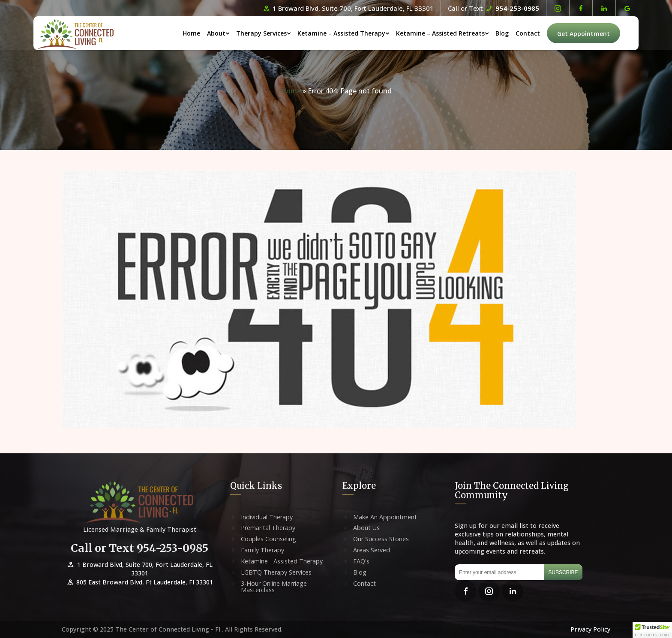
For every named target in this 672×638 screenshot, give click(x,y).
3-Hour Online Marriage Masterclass (274, 587)
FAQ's (361, 561)
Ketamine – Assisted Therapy (355, 33)
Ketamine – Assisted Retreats (454, 33)
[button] (652, 630)
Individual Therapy (267, 517)
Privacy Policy (590, 629)
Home (205, 33)
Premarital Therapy (268, 528)
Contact (542, 33)
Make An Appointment (385, 517)
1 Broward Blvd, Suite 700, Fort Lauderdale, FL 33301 (348, 8)
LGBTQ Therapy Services (276, 572)
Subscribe (563, 572)
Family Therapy (262, 550)
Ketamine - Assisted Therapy (282, 561)
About (230, 33)
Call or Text (493, 8)
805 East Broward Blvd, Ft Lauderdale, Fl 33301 (139, 582)
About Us (366, 528)
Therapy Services (276, 33)
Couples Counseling (268, 539)
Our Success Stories (381, 539)
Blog (516, 33)
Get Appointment (598, 34)
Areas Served (372, 550)
